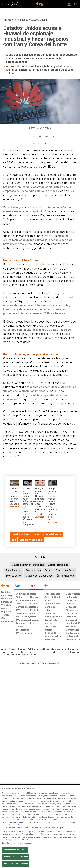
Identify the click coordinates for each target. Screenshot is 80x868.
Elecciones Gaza (65, 570)
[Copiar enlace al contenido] (53, 136)
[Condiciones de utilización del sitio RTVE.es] (3, 651)
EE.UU (51, 167)
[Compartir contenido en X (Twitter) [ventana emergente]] (33, 136)
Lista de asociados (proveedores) (17, 843)
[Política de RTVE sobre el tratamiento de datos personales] (12, 652)
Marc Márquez (14, 570)
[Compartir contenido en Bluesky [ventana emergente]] (40, 136)
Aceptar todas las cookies (15, 850)
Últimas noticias (65, 576)
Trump (48, 570)
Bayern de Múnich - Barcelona (28, 565)
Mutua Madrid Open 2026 (39, 576)
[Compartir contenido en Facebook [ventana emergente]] (27, 136)
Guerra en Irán (33, 570)
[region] (40, 826)
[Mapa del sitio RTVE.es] (53, 651)
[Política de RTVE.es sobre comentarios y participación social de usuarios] (73, 651)
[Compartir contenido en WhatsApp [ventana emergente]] (47, 136)
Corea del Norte (66, 162)
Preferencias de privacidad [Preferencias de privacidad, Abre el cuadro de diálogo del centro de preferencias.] (16, 864)
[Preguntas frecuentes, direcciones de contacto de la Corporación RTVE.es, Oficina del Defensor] (61, 649)
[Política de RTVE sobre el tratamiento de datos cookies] (22, 652)
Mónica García (14, 576)
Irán (17, 158)
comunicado (51, 273)
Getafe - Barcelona (58, 565)
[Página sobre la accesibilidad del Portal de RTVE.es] (43, 649)
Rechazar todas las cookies (16, 857)
